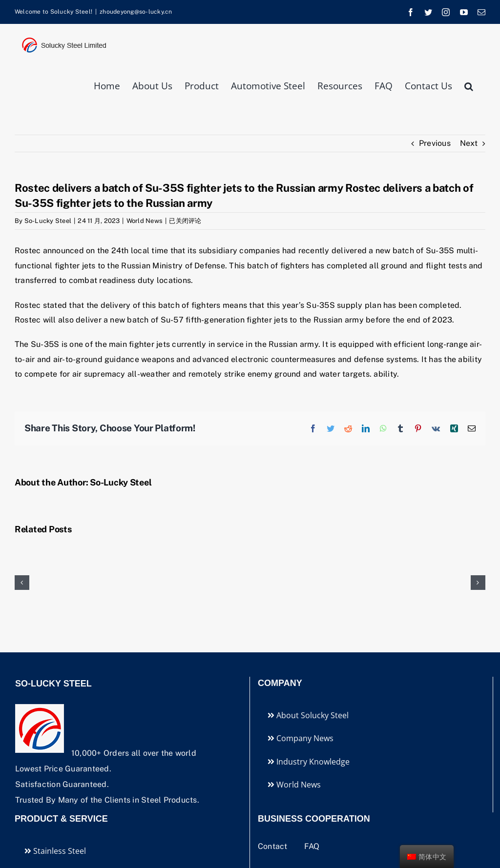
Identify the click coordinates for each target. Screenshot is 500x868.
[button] (469, 85)
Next (469, 143)
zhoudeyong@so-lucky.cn (136, 12)
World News (145, 221)
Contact (274, 846)
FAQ (312, 846)
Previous (435, 143)
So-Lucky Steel (48, 221)
